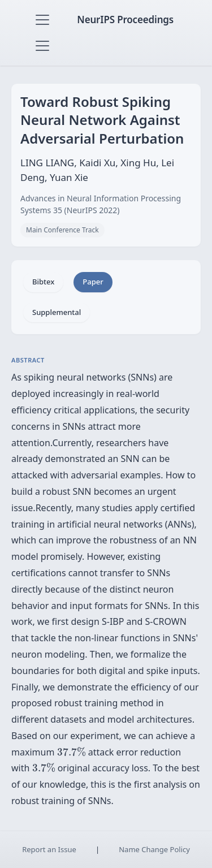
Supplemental (57, 312)
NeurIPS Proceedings (125, 20)
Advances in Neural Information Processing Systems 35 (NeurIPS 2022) (101, 204)
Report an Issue (49, 849)
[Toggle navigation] (42, 20)
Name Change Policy (154, 849)
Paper (93, 282)
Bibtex (43, 282)
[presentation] (72, 752)
